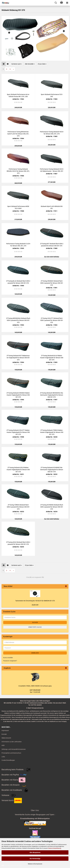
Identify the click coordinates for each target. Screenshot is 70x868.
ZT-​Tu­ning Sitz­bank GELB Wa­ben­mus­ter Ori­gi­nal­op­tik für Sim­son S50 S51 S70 (18, 470)
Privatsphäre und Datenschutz (11, 753)
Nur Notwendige (35, 859)
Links (3, 757)
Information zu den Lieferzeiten (12, 742)
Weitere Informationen (35, 864)
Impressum (5, 730)
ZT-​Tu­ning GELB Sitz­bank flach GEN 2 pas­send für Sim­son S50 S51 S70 (18, 543)
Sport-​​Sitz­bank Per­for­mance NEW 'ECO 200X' (18, 207)
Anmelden (35, 653)
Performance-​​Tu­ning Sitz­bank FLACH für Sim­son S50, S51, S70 (18, 245)
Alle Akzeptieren (35, 852)
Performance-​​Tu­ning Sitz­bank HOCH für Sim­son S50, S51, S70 (52, 133)
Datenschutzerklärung (54, 848)
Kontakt (4, 734)
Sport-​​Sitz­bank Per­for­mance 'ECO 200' (52, 95)
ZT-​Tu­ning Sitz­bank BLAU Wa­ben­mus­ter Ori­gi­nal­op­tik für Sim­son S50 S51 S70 (52, 358)
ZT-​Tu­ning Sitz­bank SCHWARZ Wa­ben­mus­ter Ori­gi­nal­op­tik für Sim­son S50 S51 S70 (52, 470)
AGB (3, 745)
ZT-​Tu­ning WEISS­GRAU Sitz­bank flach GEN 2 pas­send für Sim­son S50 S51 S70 (18, 320)
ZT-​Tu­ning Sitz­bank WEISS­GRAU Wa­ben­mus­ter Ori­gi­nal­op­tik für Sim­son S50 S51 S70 (52, 395)
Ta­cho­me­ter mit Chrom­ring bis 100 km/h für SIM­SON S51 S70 (35, 601)
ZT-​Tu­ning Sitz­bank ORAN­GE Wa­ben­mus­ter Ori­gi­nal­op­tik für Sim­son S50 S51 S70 (18, 395)
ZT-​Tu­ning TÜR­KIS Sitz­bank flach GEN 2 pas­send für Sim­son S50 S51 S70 (18, 507)
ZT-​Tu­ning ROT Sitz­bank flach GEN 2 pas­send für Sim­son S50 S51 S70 (52, 245)
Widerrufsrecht (6, 738)
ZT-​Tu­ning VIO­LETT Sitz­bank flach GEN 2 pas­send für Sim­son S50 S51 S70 (52, 320)
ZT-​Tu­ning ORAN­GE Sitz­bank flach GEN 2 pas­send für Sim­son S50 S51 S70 (52, 283)
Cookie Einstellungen (8, 760)
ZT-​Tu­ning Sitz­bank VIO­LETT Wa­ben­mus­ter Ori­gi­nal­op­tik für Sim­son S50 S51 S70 (18, 432)
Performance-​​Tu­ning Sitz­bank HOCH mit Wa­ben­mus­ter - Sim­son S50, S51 (52, 170)
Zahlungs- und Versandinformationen (14, 749)
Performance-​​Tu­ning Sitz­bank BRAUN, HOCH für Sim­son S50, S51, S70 (18, 171)
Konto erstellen (8, 658)
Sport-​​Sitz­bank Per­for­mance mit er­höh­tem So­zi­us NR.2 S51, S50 (18, 95)
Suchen (35, 622)
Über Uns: (35, 810)
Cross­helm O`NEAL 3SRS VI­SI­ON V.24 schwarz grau (35, 686)
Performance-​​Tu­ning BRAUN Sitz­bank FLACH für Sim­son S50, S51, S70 (18, 134)
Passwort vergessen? (10, 661)
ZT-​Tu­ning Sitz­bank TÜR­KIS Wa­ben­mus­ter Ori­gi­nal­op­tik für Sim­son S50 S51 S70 (52, 432)
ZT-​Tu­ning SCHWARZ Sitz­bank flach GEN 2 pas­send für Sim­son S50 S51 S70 (52, 507)
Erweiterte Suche (35, 627)
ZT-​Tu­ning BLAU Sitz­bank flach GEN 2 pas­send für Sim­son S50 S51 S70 (18, 282)
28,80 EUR (35, 605)
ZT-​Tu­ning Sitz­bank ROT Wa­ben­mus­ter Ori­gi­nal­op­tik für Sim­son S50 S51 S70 (18, 358)
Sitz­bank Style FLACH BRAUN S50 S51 (52, 207)
